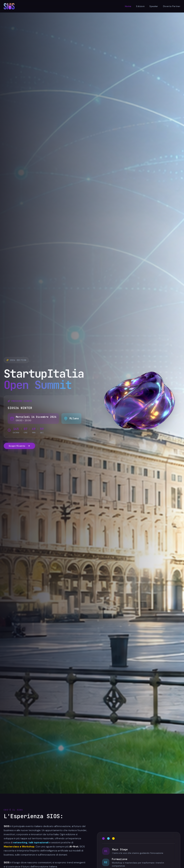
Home (128, 6)
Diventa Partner (172, 6)
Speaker (154, 6)
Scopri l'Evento (19, 446)
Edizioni (140, 6)
